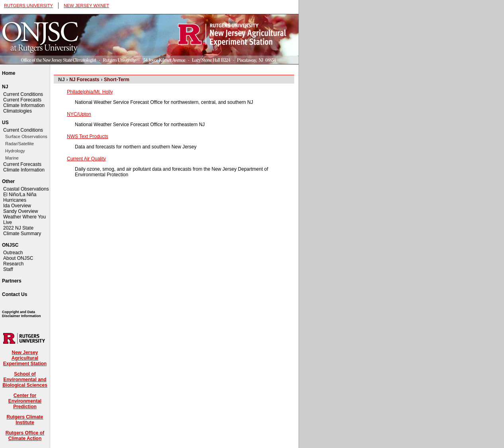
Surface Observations (26, 136)
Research (13, 264)
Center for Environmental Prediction (25, 401)
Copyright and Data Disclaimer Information (21, 314)
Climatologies (18, 111)
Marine (12, 158)
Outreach (13, 253)
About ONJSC (18, 258)
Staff (8, 269)
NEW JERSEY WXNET (86, 6)
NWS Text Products (88, 136)
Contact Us (15, 294)
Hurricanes (15, 200)
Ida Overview (17, 206)
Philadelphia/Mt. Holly (90, 92)
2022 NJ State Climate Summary (22, 231)
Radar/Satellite (20, 144)
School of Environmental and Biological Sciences (25, 380)
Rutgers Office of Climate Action (25, 436)
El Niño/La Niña (20, 195)
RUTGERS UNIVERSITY (28, 6)
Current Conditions (23, 94)
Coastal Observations (26, 189)
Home (9, 73)
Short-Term (117, 80)
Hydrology (15, 151)
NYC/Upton (79, 114)
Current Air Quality (86, 159)
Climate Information (24, 105)
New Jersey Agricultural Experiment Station (25, 358)
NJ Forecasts (84, 80)
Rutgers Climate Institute (25, 420)
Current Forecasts (22, 100)
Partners (12, 281)
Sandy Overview (21, 211)
